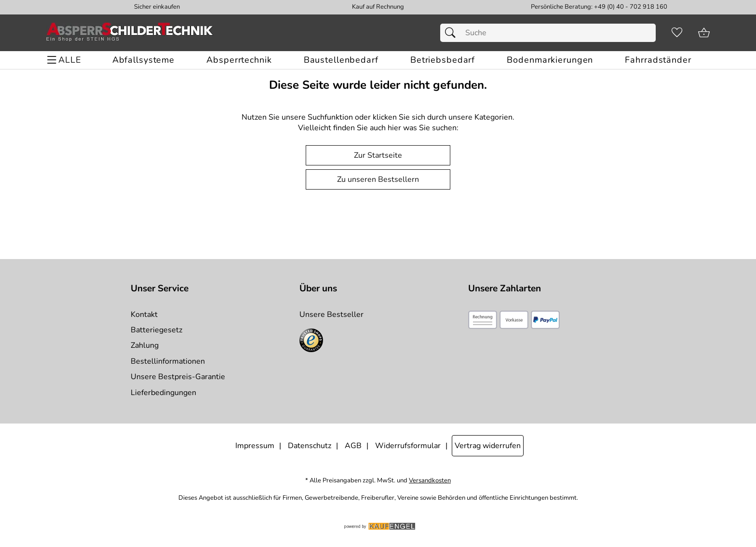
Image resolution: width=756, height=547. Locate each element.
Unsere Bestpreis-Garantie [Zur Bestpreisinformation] (178, 377)
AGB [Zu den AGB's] (353, 446)
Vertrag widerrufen (488, 446)
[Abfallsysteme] (143, 60)
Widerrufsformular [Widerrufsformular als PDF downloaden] (408, 446)
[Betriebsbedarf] (443, 60)
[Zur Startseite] (130, 33)
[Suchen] (453, 33)
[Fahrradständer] (658, 60)
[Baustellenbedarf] (341, 60)
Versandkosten (430, 481)
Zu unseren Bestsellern (378, 179)
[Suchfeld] (548, 33)
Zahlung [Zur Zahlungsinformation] (145, 345)
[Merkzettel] (677, 33)
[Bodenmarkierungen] (550, 60)
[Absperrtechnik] (239, 60)
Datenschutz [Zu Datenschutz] (310, 446)
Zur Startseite (378, 155)
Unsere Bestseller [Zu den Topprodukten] (331, 315)
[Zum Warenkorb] (704, 33)
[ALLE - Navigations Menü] (65, 60)
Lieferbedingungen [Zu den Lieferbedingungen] (163, 393)
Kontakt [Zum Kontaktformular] (144, 315)
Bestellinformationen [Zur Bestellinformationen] (168, 361)
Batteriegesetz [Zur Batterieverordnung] (156, 330)
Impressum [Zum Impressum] (255, 446)
